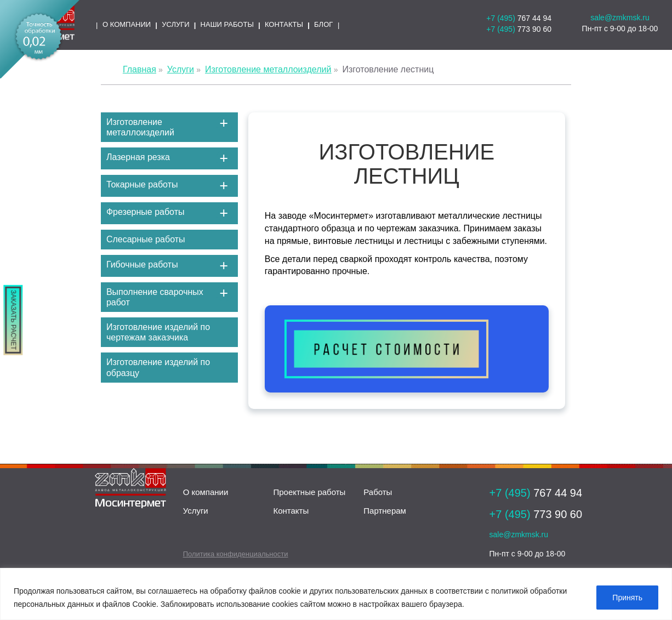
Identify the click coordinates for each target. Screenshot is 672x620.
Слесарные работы (146, 239)
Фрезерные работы (146, 212)
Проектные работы (309, 492)
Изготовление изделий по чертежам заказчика (158, 332)
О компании (206, 492)
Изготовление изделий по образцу (158, 367)
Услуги (196, 511)
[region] (336, 594)
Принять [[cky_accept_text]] (627, 598)
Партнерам (385, 511)
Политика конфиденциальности (236, 554)
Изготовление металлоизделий (140, 127)
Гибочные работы (142, 265)
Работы (378, 492)
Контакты (291, 511)
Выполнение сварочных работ (155, 297)
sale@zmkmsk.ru (620, 18)
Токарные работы (142, 184)
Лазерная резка (138, 157)
